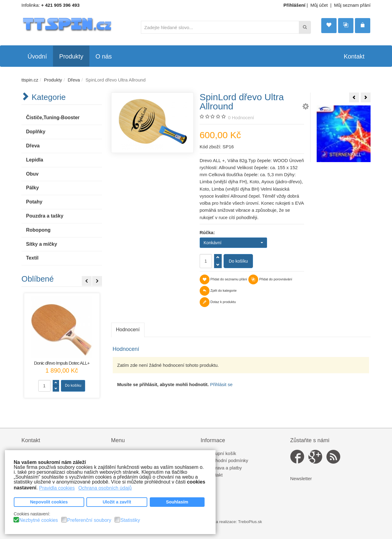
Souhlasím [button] (177, 502)
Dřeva (74, 80)
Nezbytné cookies (39, 520)
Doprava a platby (224, 468)
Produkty (53, 80)
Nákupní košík (222, 453)
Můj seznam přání (352, 5)
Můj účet (319, 5)
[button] (306, 107)
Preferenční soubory (89, 520)
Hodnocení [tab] (128, 330)
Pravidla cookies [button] (57, 488)
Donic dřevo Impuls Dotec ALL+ (62, 363)
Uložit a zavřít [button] (117, 502)
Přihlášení (294, 5)
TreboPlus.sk (250, 522)
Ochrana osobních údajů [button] (105, 488)
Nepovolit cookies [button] (49, 502)
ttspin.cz (30, 80)
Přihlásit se (221, 384)
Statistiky (130, 520)
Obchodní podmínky (228, 460)
